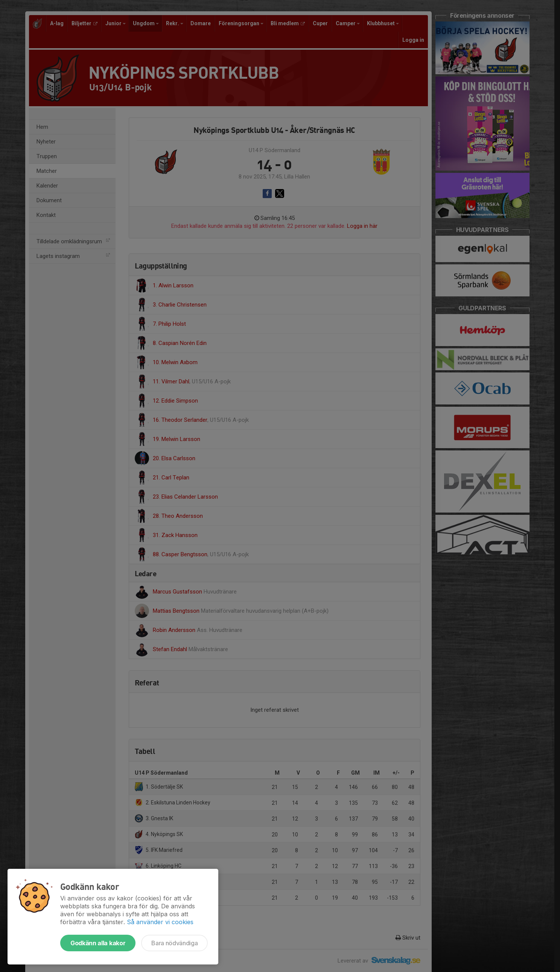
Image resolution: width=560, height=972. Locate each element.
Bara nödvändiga (174, 943)
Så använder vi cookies (160, 922)
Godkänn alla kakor (98, 943)
